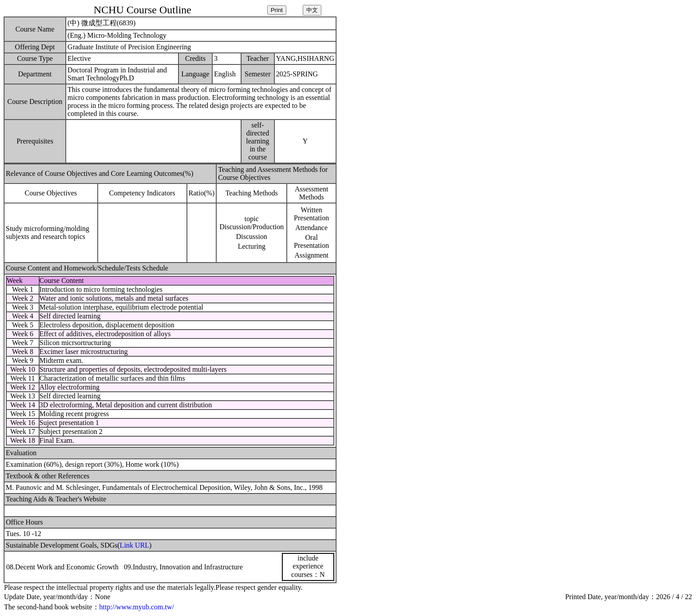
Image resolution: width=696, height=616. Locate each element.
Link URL (134, 545)
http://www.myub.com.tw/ (137, 607)
